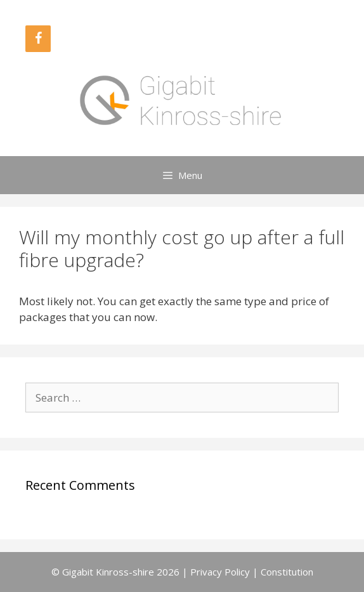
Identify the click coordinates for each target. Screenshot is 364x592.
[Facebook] (38, 39)
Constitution (287, 572)
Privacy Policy (220, 572)
